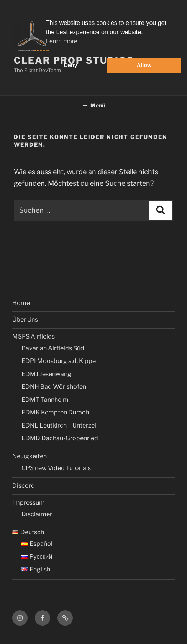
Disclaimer (37, 514)
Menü (94, 105)
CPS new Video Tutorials (56, 468)
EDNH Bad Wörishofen (54, 387)
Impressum (29, 503)
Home (21, 303)
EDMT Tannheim (45, 400)
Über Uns (25, 320)
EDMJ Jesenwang (46, 374)
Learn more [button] (62, 41)
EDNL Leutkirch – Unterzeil (60, 425)
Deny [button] (70, 65)
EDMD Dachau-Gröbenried (60, 438)
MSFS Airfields (34, 336)
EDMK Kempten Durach (55, 412)
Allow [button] (144, 65)
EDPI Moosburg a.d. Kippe (59, 361)
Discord (24, 486)
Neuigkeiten (30, 456)
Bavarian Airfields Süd (53, 348)
